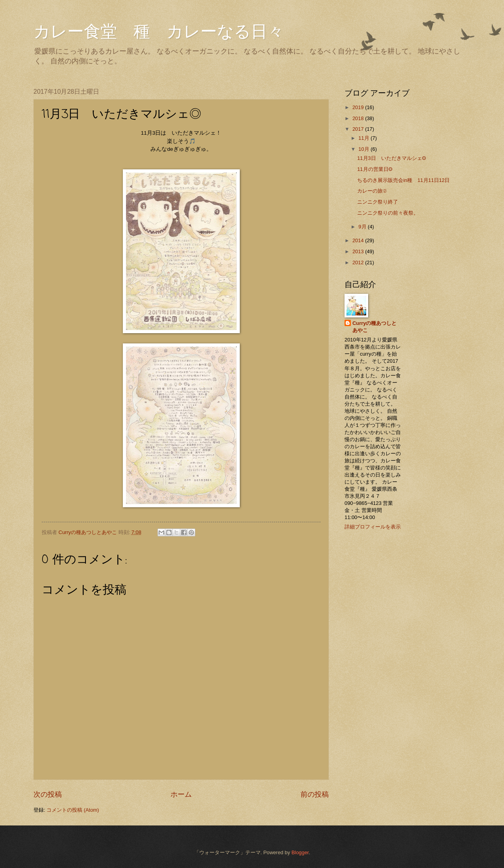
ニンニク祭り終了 (378, 202)
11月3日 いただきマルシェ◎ (392, 158)
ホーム (181, 794)
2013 (359, 251)
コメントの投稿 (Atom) (73, 810)
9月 (363, 227)
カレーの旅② (372, 191)
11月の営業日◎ (375, 169)
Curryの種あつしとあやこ (374, 327)
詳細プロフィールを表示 (373, 527)
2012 (359, 262)
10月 (364, 149)
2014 (359, 240)
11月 (364, 138)
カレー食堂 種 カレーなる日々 (159, 32)
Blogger (300, 852)
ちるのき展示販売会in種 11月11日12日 (403, 180)
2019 (359, 107)
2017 (359, 129)
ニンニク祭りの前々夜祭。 (388, 213)
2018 (359, 118)
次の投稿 (48, 794)
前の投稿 (315, 794)
